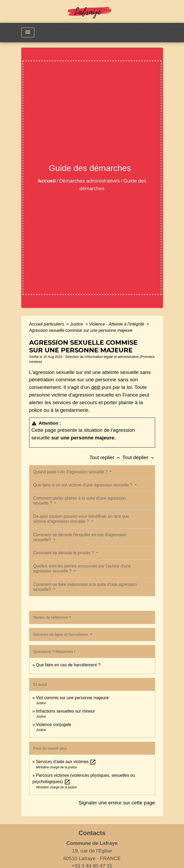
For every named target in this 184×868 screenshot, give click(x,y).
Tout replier (106, 457)
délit (96, 387)
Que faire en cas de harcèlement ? (68, 665)
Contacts (92, 833)
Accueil (47, 181)
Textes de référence (51, 617)
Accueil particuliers (47, 324)
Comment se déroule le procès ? (64, 553)
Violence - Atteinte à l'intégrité (117, 324)
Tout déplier (139, 457)
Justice (77, 324)
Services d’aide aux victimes (66, 762)
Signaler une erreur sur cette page (117, 803)
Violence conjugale (54, 725)
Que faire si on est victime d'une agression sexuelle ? (83, 485)
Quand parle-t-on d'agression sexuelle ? (71, 472)
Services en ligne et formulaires (61, 634)
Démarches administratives (89, 181)
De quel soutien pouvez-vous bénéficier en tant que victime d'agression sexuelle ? (81, 519)
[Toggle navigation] (28, 32)
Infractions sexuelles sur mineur (65, 711)
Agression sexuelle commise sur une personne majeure (81, 330)
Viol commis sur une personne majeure (72, 698)
